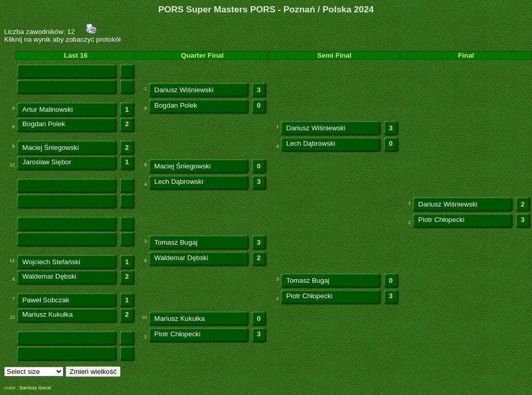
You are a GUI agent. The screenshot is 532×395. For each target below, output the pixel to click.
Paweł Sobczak (46, 300)
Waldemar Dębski (181, 258)
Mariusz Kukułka (47, 314)
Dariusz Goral (35, 388)
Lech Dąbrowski (311, 143)
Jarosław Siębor (47, 162)
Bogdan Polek (176, 105)
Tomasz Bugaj (176, 242)
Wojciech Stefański (51, 262)
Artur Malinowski (47, 109)
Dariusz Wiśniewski (184, 90)
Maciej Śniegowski (51, 148)
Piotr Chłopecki (441, 220)
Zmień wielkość (93, 372)
